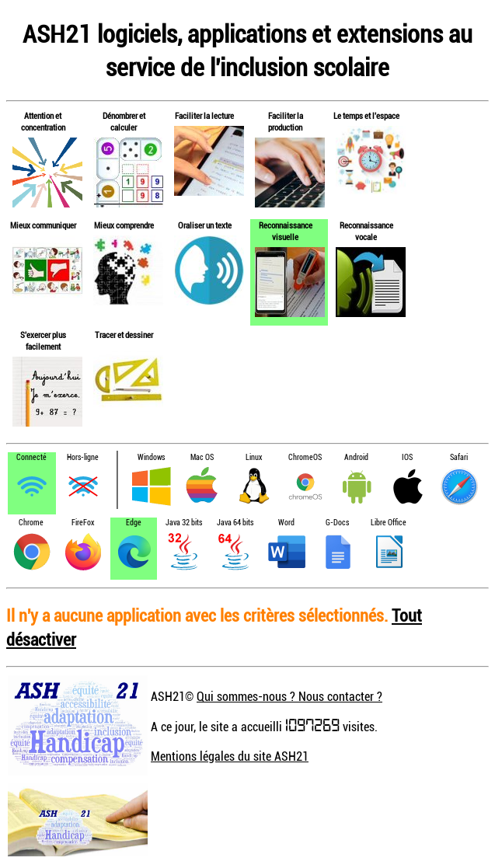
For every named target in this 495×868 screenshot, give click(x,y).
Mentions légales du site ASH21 (230, 756)
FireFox (83, 523)
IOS (407, 457)
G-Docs (337, 523)
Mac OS (202, 457)
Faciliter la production (286, 121)
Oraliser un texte (205, 225)
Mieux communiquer (43, 225)
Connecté (31, 457)
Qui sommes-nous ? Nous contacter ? (289, 696)
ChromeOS (305, 457)
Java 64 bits (235, 523)
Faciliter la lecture (204, 115)
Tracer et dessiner (124, 335)
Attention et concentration (43, 121)
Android (356, 457)
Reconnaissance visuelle (286, 231)
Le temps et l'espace (366, 115)
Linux (254, 457)
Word (286, 523)
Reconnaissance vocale (366, 231)
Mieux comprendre (124, 225)
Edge (134, 523)
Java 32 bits (184, 523)
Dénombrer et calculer (124, 121)
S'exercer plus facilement (43, 340)
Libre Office (389, 523)
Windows (151, 457)
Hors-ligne (83, 457)
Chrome (31, 523)
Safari (459, 457)
